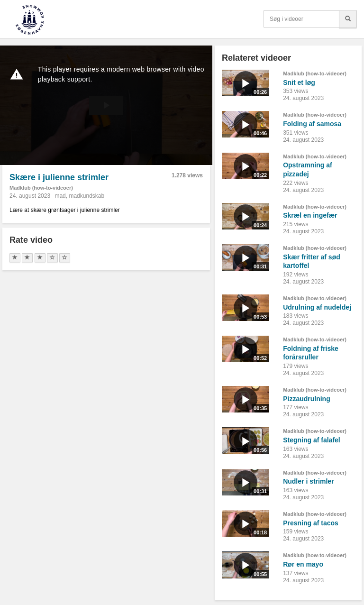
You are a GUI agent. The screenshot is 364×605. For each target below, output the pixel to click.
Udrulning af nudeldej (317, 307)
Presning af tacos (311, 523)
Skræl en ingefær (310, 215)
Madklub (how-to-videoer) (41, 188)
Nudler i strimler (308, 481)
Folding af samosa (312, 124)
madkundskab (86, 196)
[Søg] (348, 19)
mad (60, 196)
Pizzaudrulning (307, 399)
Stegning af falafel (312, 440)
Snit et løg (299, 82)
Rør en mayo (303, 564)
